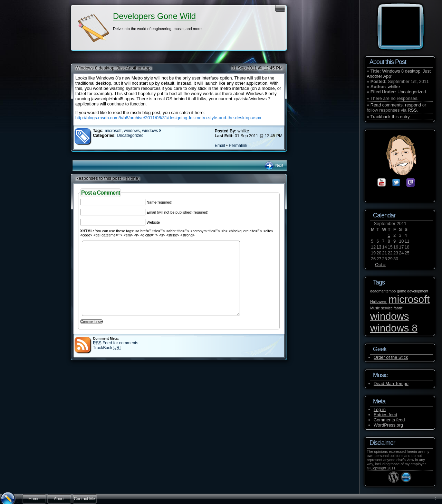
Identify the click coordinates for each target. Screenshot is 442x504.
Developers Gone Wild (154, 16)
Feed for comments (116, 343)
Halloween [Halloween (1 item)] (379, 301)
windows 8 (152, 131)
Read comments (387, 105)
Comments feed (389, 420)
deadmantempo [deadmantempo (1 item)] (383, 291)
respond (413, 105)
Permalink (238, 146)
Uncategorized (130, 136)
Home (34, 499)
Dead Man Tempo (391, 384)
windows (132, 131)
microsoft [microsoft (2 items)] (409, 299)
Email (220, 146)
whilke (394, 87)
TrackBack (107, 348)
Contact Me (84, 499)
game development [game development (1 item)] (413, 291)
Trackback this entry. (390, 117)
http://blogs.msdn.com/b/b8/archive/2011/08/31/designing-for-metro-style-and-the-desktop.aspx (168, 118)
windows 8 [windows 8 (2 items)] (394, 328)
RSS (412, 110)
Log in (380, 409)
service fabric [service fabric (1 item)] (392, 308)
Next (274, 165)
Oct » (380, 265)
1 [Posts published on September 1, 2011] (389, 235)
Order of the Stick (391, 357)
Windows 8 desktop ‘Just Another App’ (114, 68)
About (59, 499)
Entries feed (385, 415)
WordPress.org (388, 425)
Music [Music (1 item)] (375, 308)
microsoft (113, 131)
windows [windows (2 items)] (390, 316)
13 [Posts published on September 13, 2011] (379, 247)
